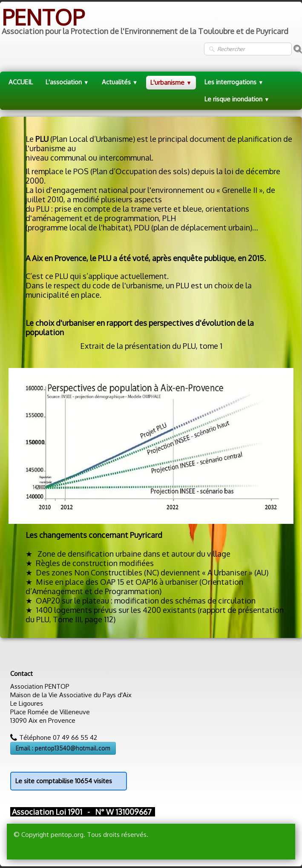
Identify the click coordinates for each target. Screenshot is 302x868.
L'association (67, 82)
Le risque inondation (237, 99)
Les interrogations (234, 82)
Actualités (120, 82)
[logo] (144, 22)
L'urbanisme (171, 82)
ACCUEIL (21, 82)
